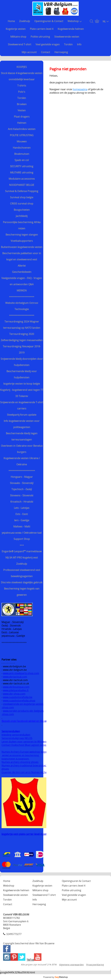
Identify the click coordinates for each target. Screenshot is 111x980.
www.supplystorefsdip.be (18, 697)
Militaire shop (18, 37)
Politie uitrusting (40, 37)
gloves (5, 769)
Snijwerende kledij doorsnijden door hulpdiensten (22, 362)
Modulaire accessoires (22, 179)
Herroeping (61, 52)
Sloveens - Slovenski (22, 495)
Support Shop (22, 539)
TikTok (30, 960)
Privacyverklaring (95, 965)
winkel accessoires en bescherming (20, 755)
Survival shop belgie (22, 197)
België (44, 752)
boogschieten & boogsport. (15, 759)
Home (11, 21)
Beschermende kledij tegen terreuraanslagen (22, 436)
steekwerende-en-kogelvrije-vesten (23, 704)
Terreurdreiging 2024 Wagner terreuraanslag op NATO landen (22, 325)
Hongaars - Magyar (22, 477)
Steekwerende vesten (67, 37)
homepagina (80, 89)
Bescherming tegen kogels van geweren (22, 592)
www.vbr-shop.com (14, 694)
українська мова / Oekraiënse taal (22, 533)
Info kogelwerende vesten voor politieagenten (22, 424)
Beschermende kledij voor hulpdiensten (22, 374)
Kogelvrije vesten (16, 29)
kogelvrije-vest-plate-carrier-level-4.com (25, 834)
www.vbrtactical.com (15, 677)
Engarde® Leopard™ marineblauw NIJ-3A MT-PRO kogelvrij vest (22, 554)
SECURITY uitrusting (22, 166)
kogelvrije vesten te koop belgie (22, 384)
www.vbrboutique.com (16, 687)
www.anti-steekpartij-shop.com (21, 673)
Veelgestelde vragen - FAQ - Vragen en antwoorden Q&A (22, 281)
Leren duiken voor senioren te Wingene (25, 742)
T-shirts (22, 86)
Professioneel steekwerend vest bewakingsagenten (22, 573)
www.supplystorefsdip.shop (19, 701)
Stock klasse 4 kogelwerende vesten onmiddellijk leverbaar (22, 76)
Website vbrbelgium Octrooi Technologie (22, 306)
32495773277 (14, 934)
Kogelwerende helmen (71, 29)
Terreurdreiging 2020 (22, 334)
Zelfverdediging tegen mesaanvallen (22, 340)
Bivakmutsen (22, 154)
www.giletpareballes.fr (16, 690)
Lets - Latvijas (22, 508)
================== (22, 297)
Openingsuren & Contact (49, 21)
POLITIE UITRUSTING (22, 135)
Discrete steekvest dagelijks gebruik (22, 582)
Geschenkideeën (22, 272)
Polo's (22, 92)
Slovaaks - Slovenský (22, 483)
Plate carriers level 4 (42, 29)
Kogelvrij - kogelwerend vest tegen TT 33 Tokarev (22, 393)
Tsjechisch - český (22, 489)
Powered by (55, 977)
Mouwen (22, 141)
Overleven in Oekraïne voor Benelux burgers (22, 449)
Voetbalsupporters (22, 241)
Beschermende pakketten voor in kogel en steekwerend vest (22, 256)
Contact (46, 52)
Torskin (68, 44)
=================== (22, 471)
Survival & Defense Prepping (22, 191)
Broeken (22, 104)
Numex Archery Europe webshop (21, 752)
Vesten (22, 110)
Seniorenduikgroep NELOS (17, 738)
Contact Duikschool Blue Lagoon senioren (26, 745)
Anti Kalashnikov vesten (22, 129)
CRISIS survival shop (22, 204)
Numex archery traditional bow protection (27, 765)
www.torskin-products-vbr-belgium (23, 711)
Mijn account (29, 52)
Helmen (22, 123)
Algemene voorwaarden (72, 965)
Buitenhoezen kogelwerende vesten (22, 247)
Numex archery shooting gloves (20, 762)
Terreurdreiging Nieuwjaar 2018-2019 (22, 349)
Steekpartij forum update (22, 415)
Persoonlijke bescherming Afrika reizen (22, 225)
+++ (22, 545)
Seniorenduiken (11, 731)
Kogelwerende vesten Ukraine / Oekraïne (22, 461)
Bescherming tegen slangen (22, 235)
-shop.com (8, 707)
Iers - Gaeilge (22, 520)
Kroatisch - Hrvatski (22, 502)
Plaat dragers (22, 117)
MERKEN (22, 290)
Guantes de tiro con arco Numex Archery (25, 772)
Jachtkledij (22, 216)
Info (79, 44)
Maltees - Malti (22, 526)
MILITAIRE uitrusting (22, 172)
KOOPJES (22, 67)
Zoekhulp (25, 21)
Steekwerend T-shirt (20, 44)
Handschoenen (22, 148)
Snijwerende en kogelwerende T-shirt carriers (22, 405)
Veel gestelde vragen (48, 44)
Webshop (75, 21)
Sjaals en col (22, 160)
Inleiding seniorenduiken (16, 735)
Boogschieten (22, 210)
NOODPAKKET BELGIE (22, 185)
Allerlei (22, 266)
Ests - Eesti (22, 514)
